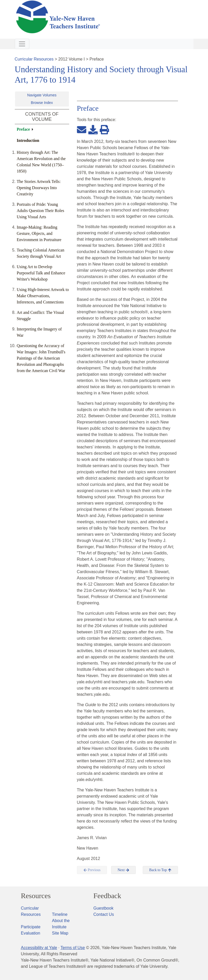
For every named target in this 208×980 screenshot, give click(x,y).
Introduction (28, 140)
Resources (36, 896)
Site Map (60, 933)
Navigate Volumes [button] (42, 95)
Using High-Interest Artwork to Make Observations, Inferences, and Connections (43, 296)
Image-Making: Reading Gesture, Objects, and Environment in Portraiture (39, 233)
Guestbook (103, 908)
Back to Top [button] (160, 870)
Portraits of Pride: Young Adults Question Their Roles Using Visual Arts (41, 211)
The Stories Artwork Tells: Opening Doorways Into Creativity (39, 188)
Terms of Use (73, 948)
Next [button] (123, 870)
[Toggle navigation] (22, 44)
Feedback (107, 896)
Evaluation (31, 933)
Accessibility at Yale (39, 948)
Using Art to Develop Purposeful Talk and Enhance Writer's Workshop (41, 273)
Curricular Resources (34, 59)
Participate (31, 927)
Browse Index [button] (42, 103)
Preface (23, 129)
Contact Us (104, 914)
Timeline (60, 914)
